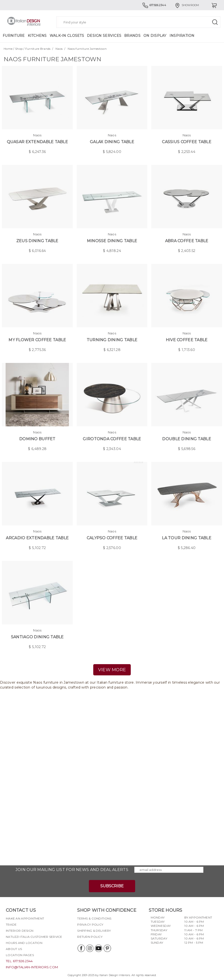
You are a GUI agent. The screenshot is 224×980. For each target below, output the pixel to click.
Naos (59, 49)
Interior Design (20, 931)
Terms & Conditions (94, 918)
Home (8, 49)
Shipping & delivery (94, 931)
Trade (11, 925)
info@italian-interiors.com (32, 967)
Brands (132, 36)
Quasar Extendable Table (37, 142)
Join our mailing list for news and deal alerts (72, 870)
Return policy (90, 937)
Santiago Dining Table (37, 637)
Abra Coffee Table (187, 241)
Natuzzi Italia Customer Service (34, 937)
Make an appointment (25, 918)
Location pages (20, 955)
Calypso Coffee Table (112, 538)
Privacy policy (90, 925)
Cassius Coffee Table (187, 142)
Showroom (187, 5)
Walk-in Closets (67, 36)
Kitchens (37, 36)
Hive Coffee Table (187, 340)
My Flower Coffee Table (37, 340)
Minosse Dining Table (112, 241)
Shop (19, 49)
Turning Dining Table (112, 340)
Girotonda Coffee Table (112, 439)
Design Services (104, 36)
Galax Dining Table (112, 142)
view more (112, 670)
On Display (155, 36)
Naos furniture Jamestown (87, 49)
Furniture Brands (38, 49)
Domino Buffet (37, 439)
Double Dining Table (187, 439)
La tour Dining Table (187, 538)
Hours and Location (24, 943)
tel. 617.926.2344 (19, 961)
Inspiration (182, 36)
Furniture (14, 36)
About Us (14, 949)
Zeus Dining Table (37, 241)
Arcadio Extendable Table (37, 538)
